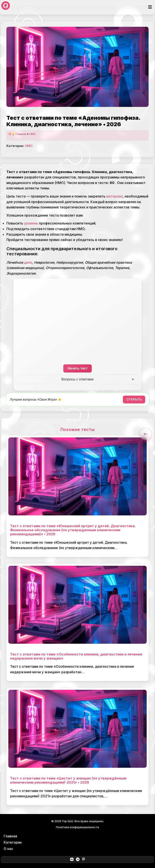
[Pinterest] (83, 859)
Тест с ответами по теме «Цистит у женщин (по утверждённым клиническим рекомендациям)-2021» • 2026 (68, 780)
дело (28, 262)
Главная (21, 134)
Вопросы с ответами (77, 379)
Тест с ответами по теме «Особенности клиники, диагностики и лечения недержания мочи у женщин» (76, 656)
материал (114, 196)
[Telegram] (78, 859)
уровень (31, 223)
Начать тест (78, 368)
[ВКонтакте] (72, 859)
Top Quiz (68, 821)
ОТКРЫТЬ (134, 399)
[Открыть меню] (150, 7)
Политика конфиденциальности (77, 827)
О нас (8, 849)
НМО (32, 134)
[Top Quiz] (6, 7)
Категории (13, 842)
